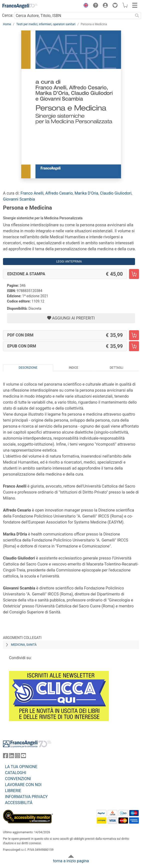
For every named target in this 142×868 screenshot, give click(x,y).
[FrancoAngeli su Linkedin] (11, 757)
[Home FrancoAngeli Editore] (20, 6)
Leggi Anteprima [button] (69, 262)
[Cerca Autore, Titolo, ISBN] (74, 15)
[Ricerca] (137, 15)
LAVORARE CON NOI (23, 785)
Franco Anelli (32, 193)
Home (7, 24)
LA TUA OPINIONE (21, 767)
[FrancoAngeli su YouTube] (23, 757)
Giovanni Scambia (19, 199)
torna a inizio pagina (71, 861)
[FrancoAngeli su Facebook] (5, 757)
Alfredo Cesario (59, 193)
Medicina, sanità (24, 645)
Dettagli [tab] (116, 368)
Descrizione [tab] (28, 368)
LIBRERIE (13, 791)
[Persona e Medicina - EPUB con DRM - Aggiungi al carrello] (134, 346)
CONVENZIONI (18, 779)
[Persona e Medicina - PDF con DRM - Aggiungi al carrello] (134, 335)
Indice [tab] (74, 368)
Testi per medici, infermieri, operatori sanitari (46, 24)
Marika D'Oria (86, 193)
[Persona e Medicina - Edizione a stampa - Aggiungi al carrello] (134, 274)
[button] (85, 6)
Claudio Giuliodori (116, 193)
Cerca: (8, 15)
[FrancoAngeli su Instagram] (17, 757)
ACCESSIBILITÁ (19, 803)
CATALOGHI (16, 773)
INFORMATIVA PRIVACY (26, 797)
